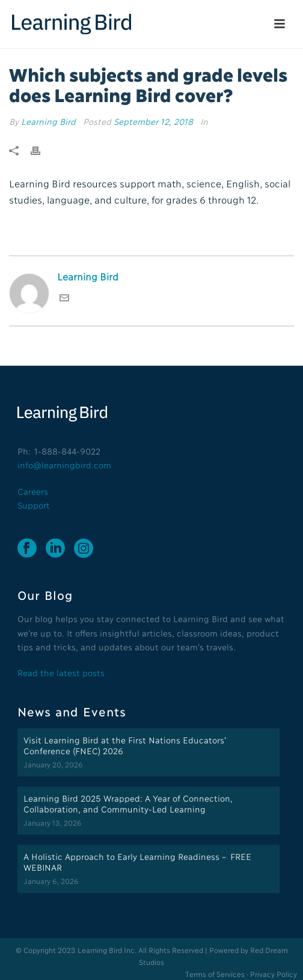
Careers (33, 491)
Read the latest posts (61, 672)
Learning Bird (48, 121)
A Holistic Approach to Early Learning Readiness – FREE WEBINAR (137, 861)
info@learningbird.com (64, 464)
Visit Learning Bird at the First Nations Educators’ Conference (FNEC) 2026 (124, 745)
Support (34, 505)
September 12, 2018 (153, 121)
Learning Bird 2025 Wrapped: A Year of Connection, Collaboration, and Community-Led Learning (128, 803)
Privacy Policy (274, 974)
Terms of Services (215, 974)
